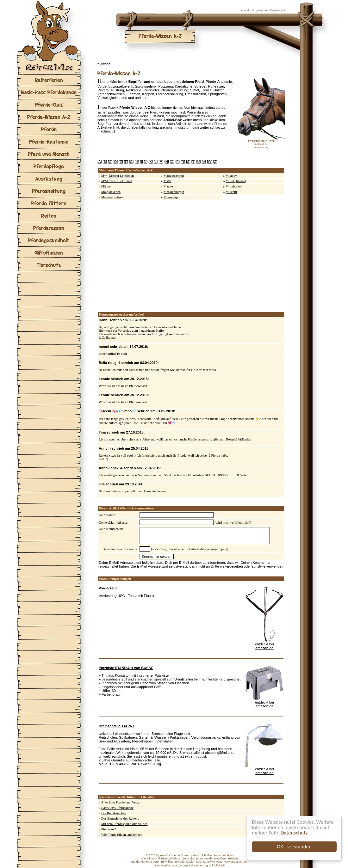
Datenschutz (294, 833)
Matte (168, 181)
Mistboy (231, 176)
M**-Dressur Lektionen (118, 176)
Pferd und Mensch (49, 154)
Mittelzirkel (233, 186)
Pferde (49, 129)
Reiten (49, 215)
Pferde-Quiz (49, 105)
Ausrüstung (49, 179)
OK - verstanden (294, 847)
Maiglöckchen (111, 192)
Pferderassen (49, 228)
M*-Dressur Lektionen (117, 181)
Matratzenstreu (174, 176)
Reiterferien (49, 80)
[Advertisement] (161, 256)
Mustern (231, 192)
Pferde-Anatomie (49, 142)
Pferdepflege (49, 166)
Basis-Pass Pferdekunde (49, 92)
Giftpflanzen (49, 252)
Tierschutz (49, 265)
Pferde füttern (49, 203)
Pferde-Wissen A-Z (49, 117)
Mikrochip (171, 197)
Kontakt (245, 10)
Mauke (168, 186)
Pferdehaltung (49, 191)
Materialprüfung (112, 197)
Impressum (260, 10)
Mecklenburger (174, 192)
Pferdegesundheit (49, 240)
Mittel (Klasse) (236, 181)
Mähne (106, 186)
